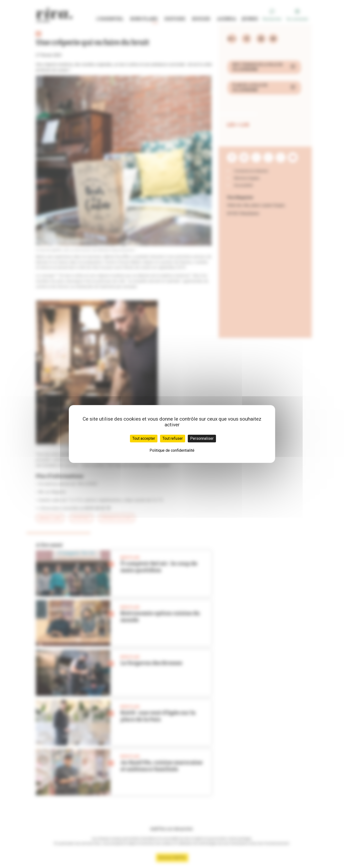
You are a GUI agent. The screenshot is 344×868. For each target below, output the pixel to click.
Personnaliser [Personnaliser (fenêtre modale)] (202, 438)
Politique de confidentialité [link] (172, 450)
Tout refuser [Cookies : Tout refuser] (173, 438)
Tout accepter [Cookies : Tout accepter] (144, 438)
